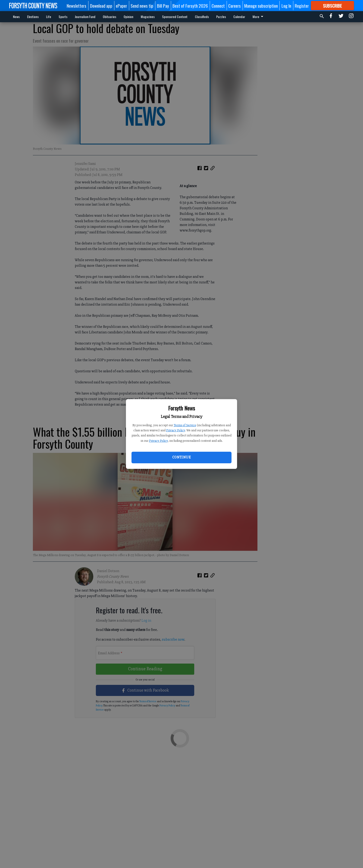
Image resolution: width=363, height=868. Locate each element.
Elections (33, 17)
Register (302, 6)
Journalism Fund (85, 17)
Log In (286, 6)
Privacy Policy (176, 430)
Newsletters (77, 6)
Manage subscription (261, 6)
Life (49, 17)
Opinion (128, 17)
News (16, 17)
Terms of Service (185, 425)
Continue (181, 457)
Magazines (148, 17)
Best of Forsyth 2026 (190, 6)
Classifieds (202, 17)
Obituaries (110, 17)
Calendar (239, 17)
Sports (63, 17)
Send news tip (142, 6)
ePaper (121, 6)
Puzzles (221, 17)
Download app (101, 6)
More (259, 17)
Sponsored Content (175, 17)
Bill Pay (163, 6)
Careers (235, 6)
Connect (218, 6)
